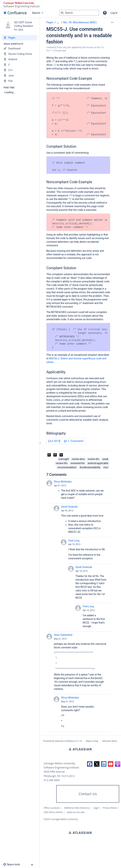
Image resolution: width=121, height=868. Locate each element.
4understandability (90, 467)
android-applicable (98, 463)
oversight (64, 459)
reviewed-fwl (77, 463)
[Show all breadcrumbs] (58, 22)
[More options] (112, 22)
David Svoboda (69, 507)
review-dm (93, 459)
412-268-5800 (52, 780)
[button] (105, 13)
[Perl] (20, 81)
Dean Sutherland (63, 635)
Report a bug (92, 741)
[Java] (20, 76)
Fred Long (74, 541)
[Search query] (79, 13)
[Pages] (20, 38)
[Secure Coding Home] (20, 54)
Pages (50, 22)
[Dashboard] (20, 49)
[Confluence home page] (15, 13)
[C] (20, 65)
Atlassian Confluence (65, 741)
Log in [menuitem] (114, 13)
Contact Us (88, 794)
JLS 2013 (54, 441)
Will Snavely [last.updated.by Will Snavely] (88, 47)
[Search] (62, 13)
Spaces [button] (36, 13)
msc (106, 467)
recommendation (67, 467)
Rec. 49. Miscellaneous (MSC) (80, 22)
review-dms (78, 459)
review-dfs (62, 463)
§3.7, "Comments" (74, 441)
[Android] (20, 59)
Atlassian (80, 749)
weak (105, 459)
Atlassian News (110, 741)
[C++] (20, 70)
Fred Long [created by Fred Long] (62, 47)
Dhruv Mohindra (63, 482)
